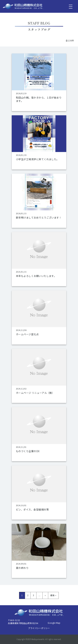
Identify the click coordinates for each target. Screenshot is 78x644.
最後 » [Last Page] (53, 595)
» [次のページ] (45, 595)
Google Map (54, 623)
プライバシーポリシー (39, 628)
